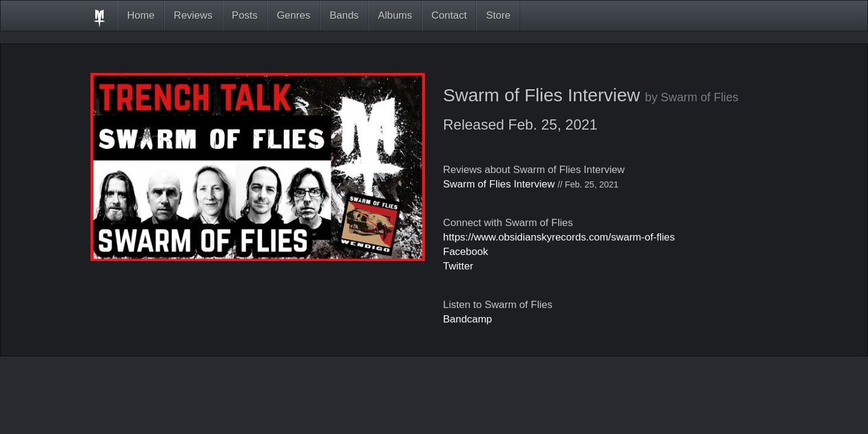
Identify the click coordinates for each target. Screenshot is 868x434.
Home (141, 15)
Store (498, 15)
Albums (395, 15)
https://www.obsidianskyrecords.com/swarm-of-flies (559, 237)
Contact (449, 15)
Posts (245, 15)
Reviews (193, 15)
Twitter (458, 266)
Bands (344, 15)
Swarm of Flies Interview (499, 184)
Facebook (466, 252)
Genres (294, 15)
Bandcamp (467, 319)
